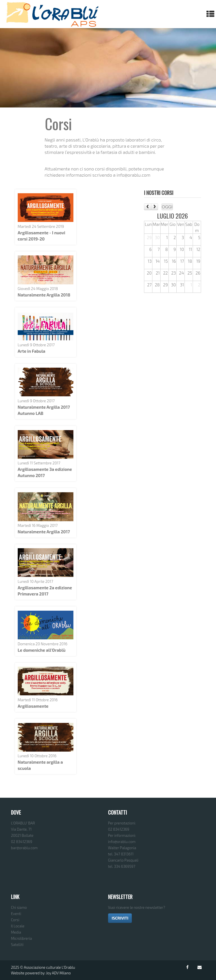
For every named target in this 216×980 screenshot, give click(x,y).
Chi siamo (19, 907)
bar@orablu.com (24, 848)
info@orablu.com (122, 842)
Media (16, 932)
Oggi (167, 207)
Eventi (16, 914)
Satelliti (17, 945)
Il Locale (18, 926)
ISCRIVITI (120, 918)
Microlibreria (21, 938)
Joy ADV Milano (58, 973)
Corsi (15, 920)
